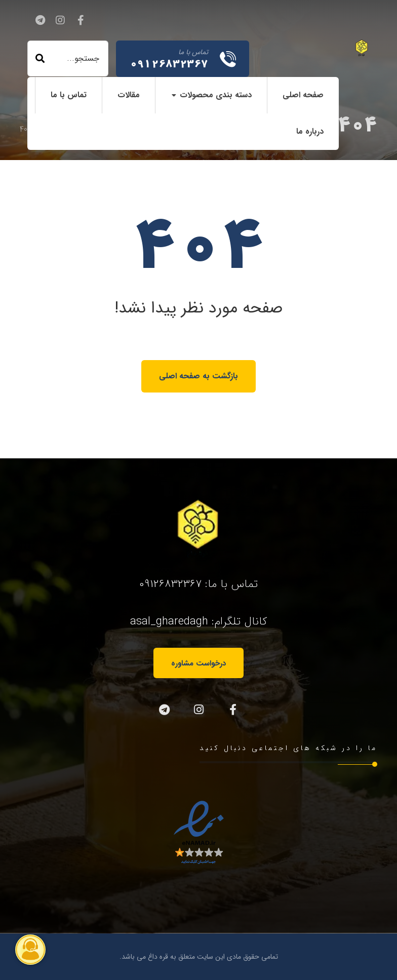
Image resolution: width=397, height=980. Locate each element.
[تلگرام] (40, 20)
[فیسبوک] (81, 20)
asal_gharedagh (169, 621)
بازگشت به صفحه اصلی (198, 376)
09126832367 (170, 584)
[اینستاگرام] (60, 20)
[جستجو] (40, 59)
